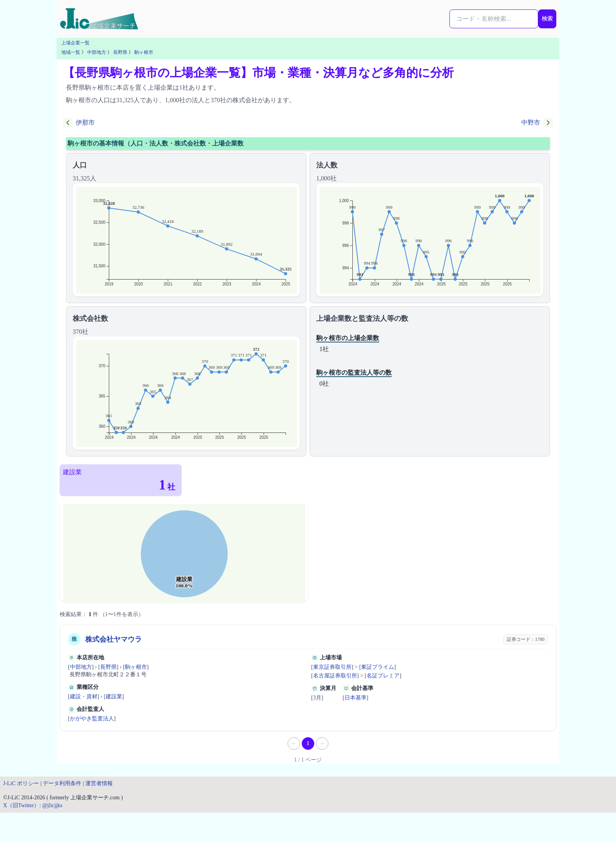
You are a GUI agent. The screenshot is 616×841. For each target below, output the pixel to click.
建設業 (114, 697)
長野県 (120, 52)
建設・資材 (84, 697)
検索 (547, 19)
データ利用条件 (62, 783)
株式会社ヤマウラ (114, 639)
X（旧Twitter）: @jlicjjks (33, 805)
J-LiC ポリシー (21, 783)
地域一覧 (71, 52)
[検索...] (494, 19)
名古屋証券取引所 (335, 676)
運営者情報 (99, 783)
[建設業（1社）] (121, 480)
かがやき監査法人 (92, 719)
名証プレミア (383, 676)
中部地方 (97, 52)
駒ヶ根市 (144, 52)
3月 (317, 698)
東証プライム (378, 667)
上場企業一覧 (75, 43)
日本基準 (356, 698)
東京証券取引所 (332, 667)
